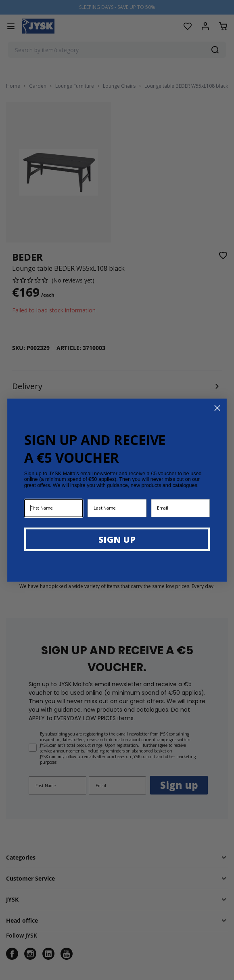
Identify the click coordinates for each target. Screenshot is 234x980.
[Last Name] (117, 508)
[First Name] (54, 508)
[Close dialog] (217, 408)
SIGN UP (117, 539)
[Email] (180, 508)
